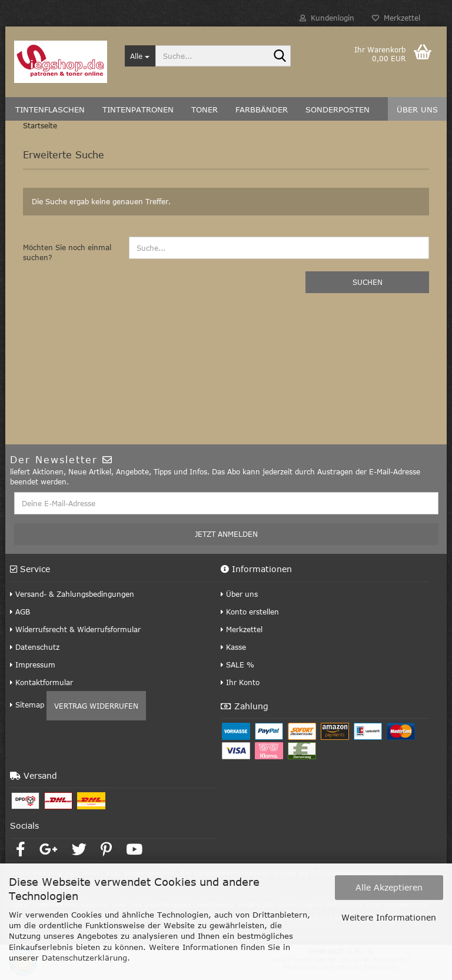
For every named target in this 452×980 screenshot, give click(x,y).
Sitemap (27, 705)
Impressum (33, 665)
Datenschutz (35, 647)
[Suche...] (140, 56)
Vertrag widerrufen (96, 706)
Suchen (368, 282)
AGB (20, 612)
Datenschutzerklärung (84, 958)
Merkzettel (396, 18)
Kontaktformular (41, 682)
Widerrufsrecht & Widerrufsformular (75, 629)
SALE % (237, 665)
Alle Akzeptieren (389, 887)
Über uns (239, 594)
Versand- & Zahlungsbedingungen (72, 594)
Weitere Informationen (389, 917)
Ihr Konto (240, 682)
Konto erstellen (250, 612)
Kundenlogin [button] (327, 18)
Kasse (233, 647)
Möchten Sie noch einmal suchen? (67, 252)
